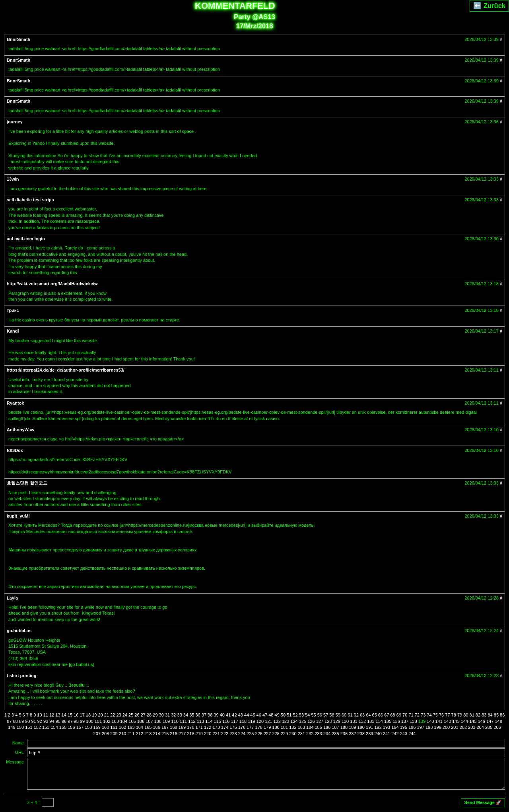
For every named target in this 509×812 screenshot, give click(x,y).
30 (161, 715)
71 (411, 715)
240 (378, 734)
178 (259, 727)
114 (209, 721)
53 (301, 715)
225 (250, 734)
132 (362, 721)
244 (412, 734)
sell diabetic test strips (30, 200)
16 (76, 715)
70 (405, 715)
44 (247, 715)
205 (489, 727)
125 (303, 721)
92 (40, 721)
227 (267, 734)
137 (405, 721)
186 (327, 727)
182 (293, 727)
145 (473, 721)
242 (395, 734)
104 (124, 721)
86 (502, 715)
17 (82, 715)
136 (396, 721)
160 (105, 727)
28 (149, 715)
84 (490, 715)
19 (94, 715)
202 (463, 727)
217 (182, 734)
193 (387, 727)
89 (21, 721)
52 (295, 715)
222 (225, 734)
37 (204, 715)
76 (441, 715)
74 (429, 715)
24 (125, 715)
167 (165, 727)
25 (131, 715)
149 (12, 727)
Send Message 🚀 (483, 802)
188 (344, 727)
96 (64, 721)
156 (71, 727)
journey (15, 122)
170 (190, 727)
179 (267, 727)
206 (497, 727)
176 (242, 727)
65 (375, 715)
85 (496, 715)
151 (29, 727)
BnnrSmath (18, 39)
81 (472, 715)
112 (192, 721)
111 (183, 721)
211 (131, 734)
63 (362, 715)
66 (381, 715)
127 (320, 721)
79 (460, 715)
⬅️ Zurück (489, 6)
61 (350, 715)
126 (311, 721)
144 (464, 721)
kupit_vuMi (18, 516)
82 (478, 715)
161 (114, 727)
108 (158, 721)
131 (354, 721)
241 (387, 734)
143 (456, 721)
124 (294, 721)
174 (225, 727)
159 (97, 727)
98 (76, 721)
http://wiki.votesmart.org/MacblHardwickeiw (52, 284)
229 (284, 734)
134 (379, 721)
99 (82, 721)
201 (455, 727)
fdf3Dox (15, 450)
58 (332, 715)
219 (199, 734)
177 (250, 727)
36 (198, 715)
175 (233, 727)
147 (490, 721)
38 (210, 715)
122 (277, 721)
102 (107, 721)
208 (105, 734)
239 (369, 734)
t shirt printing (22, 676)
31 (167, 715)
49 (277, 715)
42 (234, 715)
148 (498, 721)
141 (439, 721)
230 (293, 734)
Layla (12, 598)
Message (15, 762)
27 (143, 715)
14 (64, 715)
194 (395, 727)
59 (338, 715)
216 (173, 734)
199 (437, 727)
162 (122, 727)
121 (268, 721)
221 (216, 734)
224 (242, 734)
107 (149, 721)
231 (301, 734)
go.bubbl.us (19, 631)
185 (318, 727)
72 (417, 715)
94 (52, 721)
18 (88, 715)
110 (175, 721)
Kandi (13, 331)
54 (307, 715)
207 (97, 734)
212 (140, 734)
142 (447, 721)
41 (228, 715)
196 (412, 727)
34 (186, 715)
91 (33, 721)
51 (289, 715)
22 (113, 715)
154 (54, 727)
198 (429, 727)
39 (216, 715)
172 (208, 727)
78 (454, 715)
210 (122, 734)
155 (63, 727)
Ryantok (15, 403)
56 (320, 715)
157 (80, 727)
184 (310, 727)
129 (336, 721)
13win (13, 179)
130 (345, 721)
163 (131, 727)
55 (313, 715)
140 (430, 721)
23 (119, 715)
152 (37, 727)
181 (284, 727)
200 (446, 727)
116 (226, 721)
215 (165, 734)
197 (421, 727)
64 (368, 715)
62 (356, 715)
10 (39, 715)
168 (173, 727)
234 (327, 734)
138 (413, 721)
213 (148, 734)
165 (148, 727)
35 (192, 715)
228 (276, 734)
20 (100, 715)
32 (173, 715)
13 (58, 715)
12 (52, 715)
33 (180, 715)
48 (271, 715)
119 (251, 721)
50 (283, 715)
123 (286, 721)
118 (243, 721)
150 (20, 727)
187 (335, 727)
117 (234, 721)
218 (190, 734)
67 (387, 715)
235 (335, 734)
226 (259, 734)
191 (369, 727)
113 (200, 721)
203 (472, 727)
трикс (13, 310)
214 (156, 734)
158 (88, 727)
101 (98, 721)
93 (46, 721)
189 (352, 727)
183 (301, 727)
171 (199, 727)
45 (253, 715)
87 (9, 721)
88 (15, 721)
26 (137, 715)
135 (388, 721)
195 (404, 727)
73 (423, 715)
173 (216, 727)
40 (222, 715)
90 (27, 721)
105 (132, 721)
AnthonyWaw (20, 430)
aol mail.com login (26, 239)
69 (399, 715)
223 (233, 734)
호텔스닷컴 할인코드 (27, 483)
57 (326, 715)
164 (140, 727)
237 (352, 734)
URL (19, 752)
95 (58, 721)
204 (480, 727)
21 (107, 715)
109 (166, 721)
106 (141, 721)
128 (328, 721)
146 (482, 721)
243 (404, 734)
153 (46, 727)
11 (46, 715)
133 (371, 721)
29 (155, 715)
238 (361, 734)
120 (260, 721)
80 (466, 715)
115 (218, 721)
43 (241, 715)
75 (435, 715)
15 (70, 715)
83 (484, 715)
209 (114, 734)
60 (344, 715)
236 (344, 734)
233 (318, 734)
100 (89, 721)
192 (378, 727)
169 (182, 727)
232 (310, 734)
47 (265, 715)
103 (115, 721)
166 (156, 727)
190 (361, 727)
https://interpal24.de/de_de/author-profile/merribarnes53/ (66, 370)
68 (392, 715)
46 (259, 715)
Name (18, 743)
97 (70, 721)
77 (447, 715)
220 (208, 734)
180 (276, 727)
